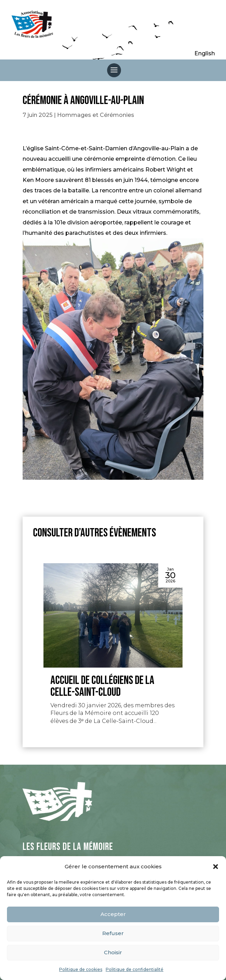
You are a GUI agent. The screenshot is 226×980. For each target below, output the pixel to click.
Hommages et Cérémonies (96, 115)
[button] (216, 867)
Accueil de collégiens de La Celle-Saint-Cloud (102, 686)
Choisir (113, 952)
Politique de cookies (81, 969)
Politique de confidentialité (135, 969)
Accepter (113, 914)
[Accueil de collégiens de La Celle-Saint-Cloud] (113, 615)
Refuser (113, 933)
